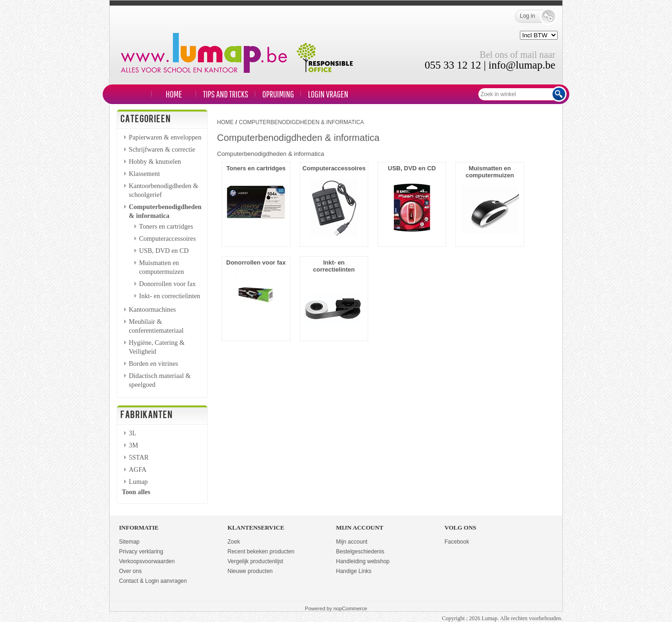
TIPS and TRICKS (226, 94)
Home (174, 94)
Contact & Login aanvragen (153, 581)
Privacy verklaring (141, 552)
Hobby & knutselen (155, 161)
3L (133, 433)
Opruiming (278, 94)
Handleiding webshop (363, 561)
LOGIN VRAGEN (328, 94)
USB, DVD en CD (164, 251)
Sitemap (129, 542)
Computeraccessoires (167, 238)
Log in (534, 16)
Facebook (457, 542)
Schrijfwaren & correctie (162, 149)
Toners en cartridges (166, 226)
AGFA (138, 469)
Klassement (144, 174)
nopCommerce (350, 608)
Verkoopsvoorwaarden (147, 561)
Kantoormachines (152, 309)
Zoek (234, 542)
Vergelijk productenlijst (255, 561)
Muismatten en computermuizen (490, 172)
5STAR (139, 457)
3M (133, 445)
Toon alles (136, 492)
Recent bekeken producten (261, 552)
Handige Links (354, 571)
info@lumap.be (522, 65)
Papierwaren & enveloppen (165, 137)
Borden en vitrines (154, 363)
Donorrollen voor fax (168, 284)
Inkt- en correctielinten (170, 296)
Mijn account (352, 542)
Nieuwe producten (250, 571)
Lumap (138, 482)
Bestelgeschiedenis (360, 552)
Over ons (130, 571)
